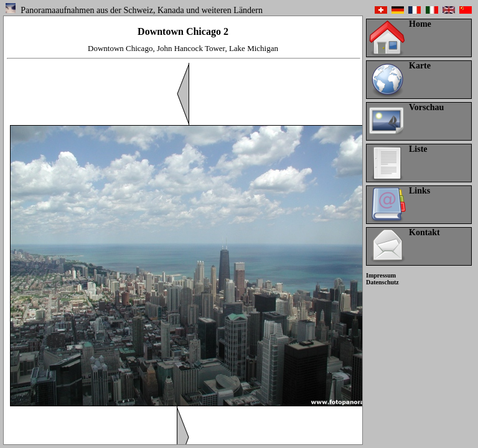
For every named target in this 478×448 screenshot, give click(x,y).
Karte (420, 66)
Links (419, 191)
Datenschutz (382, 282)
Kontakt (424, 232)
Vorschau (426, 107)
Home (420, 24)
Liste (418, 149)
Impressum (381, 275)
